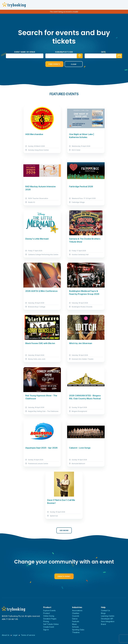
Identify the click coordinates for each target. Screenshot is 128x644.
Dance (75, 619)
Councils (76, 616)
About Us (6, 635)
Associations (77, 610)
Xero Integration (108, 621)
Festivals (76, 621)
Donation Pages (50, 619)
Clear (74, 64)
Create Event (64, 576)
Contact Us (105, 610)
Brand (103, 624)
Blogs (103, 613)
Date (103, 52)
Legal (15, 635)
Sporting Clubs (78, 630)
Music (74, 624)
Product (46, 613)
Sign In (46, 630)
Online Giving (49, 616)
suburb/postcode (64, 52)
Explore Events (49, 610)
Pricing (46, 621)
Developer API (107, 619)
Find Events (54, 64)
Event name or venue (25, 52)
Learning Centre (108, 616)
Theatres (76, 632)
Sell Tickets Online (51, 624)
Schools (75, 627)
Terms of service (28, 635)
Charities (76, 613)
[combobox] (64, 56)
